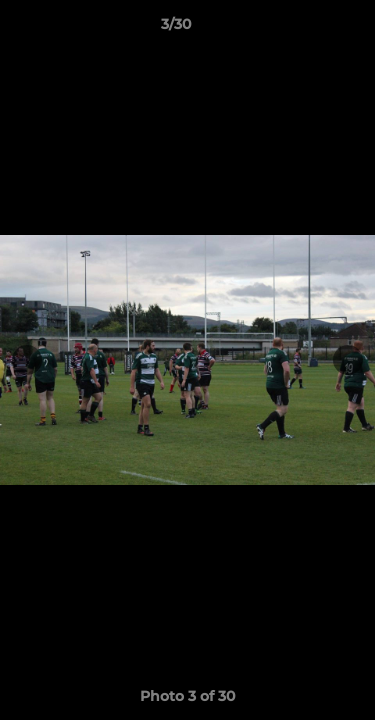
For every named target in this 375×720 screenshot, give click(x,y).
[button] (303, 29)
